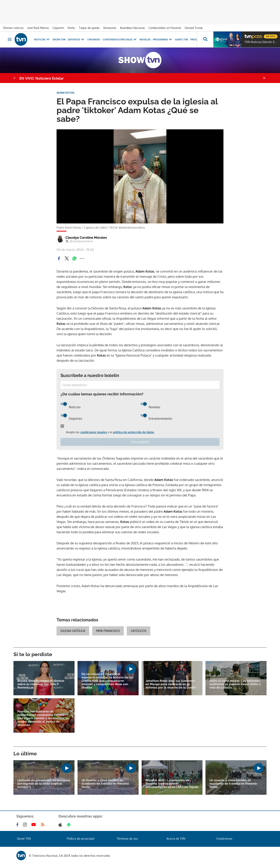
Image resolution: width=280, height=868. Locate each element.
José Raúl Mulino (38, 28)
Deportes (76, 40)
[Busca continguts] (205, 39)
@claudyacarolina (79, 241)
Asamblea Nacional (132, 28)
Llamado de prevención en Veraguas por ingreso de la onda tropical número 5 (44, 784)
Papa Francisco (108, 631)
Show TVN (59, 40)
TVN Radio (94, 40)
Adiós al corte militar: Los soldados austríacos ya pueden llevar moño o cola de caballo (235, 684)
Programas (163, 40)
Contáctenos (224, 839)
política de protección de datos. (134, 432)
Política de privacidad (80, 839)
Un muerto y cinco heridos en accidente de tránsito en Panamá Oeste (105, 784)
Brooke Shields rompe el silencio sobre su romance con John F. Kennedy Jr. (41, 684)
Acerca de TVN (176, 839)
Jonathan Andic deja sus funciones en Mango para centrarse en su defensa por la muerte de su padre (171, 684)
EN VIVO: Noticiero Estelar (42, 78)
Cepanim (58, 28)
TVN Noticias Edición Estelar (261, 42)
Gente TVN (182, 40)
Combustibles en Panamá (165, 28)
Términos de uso (127, 839)
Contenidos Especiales (120, 40)
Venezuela (110, 28)
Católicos (139, 631)
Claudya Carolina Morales (86, 238)
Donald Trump (194, 28)
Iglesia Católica (73, 631)
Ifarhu (71, 28)
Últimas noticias (13, 28)
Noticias (42, 40)
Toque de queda (89, 28)
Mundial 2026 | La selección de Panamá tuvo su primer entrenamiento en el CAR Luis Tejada (172, 784)
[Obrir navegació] (10, 39)
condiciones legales (94, 432)
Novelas (145, 40)
